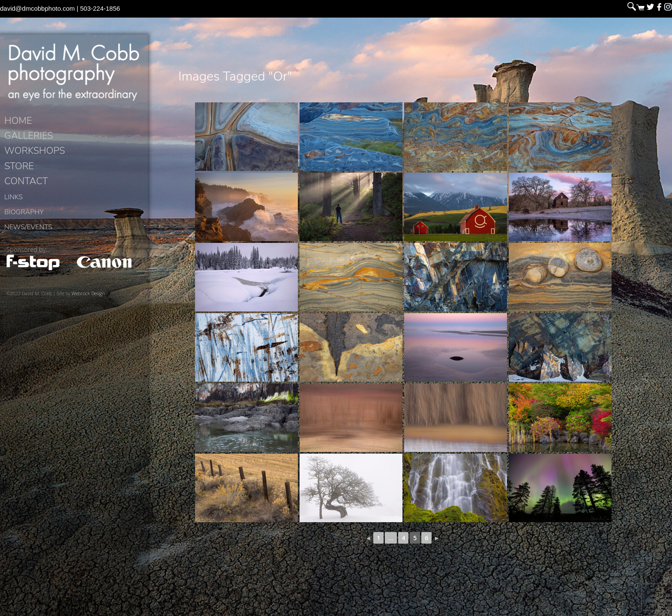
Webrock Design (88, 300)
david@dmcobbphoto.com (37, 8)
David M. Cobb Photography (74, 75)
